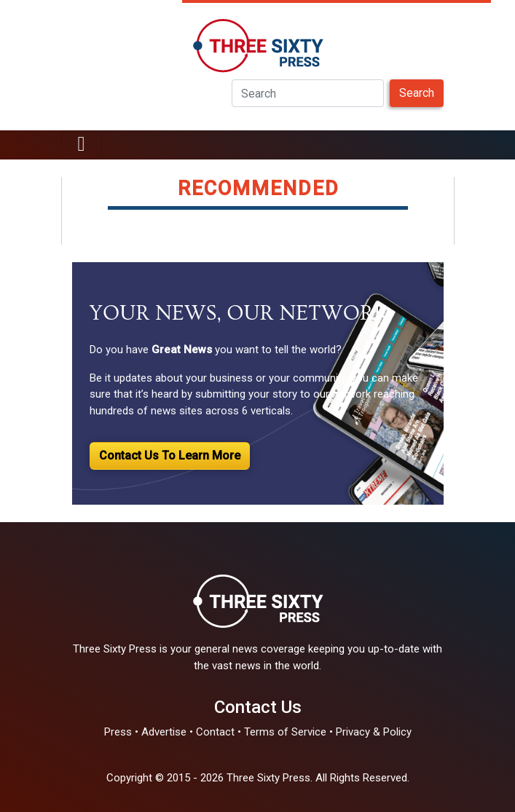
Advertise (164, 732)
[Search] (308, 93)
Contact (215, 732)
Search (417, 93)
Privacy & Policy (374, 732)
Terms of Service (285, 732)
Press (118, 732)
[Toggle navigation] (82, 145)
